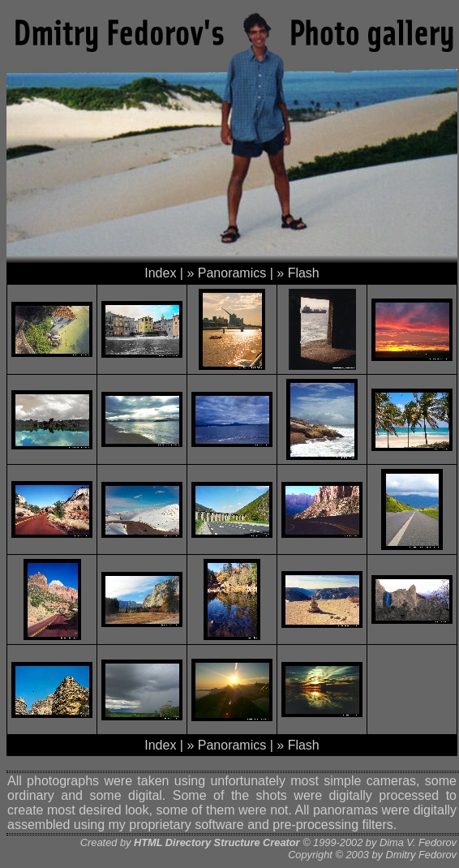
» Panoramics (226, 273)
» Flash (298, 273)
